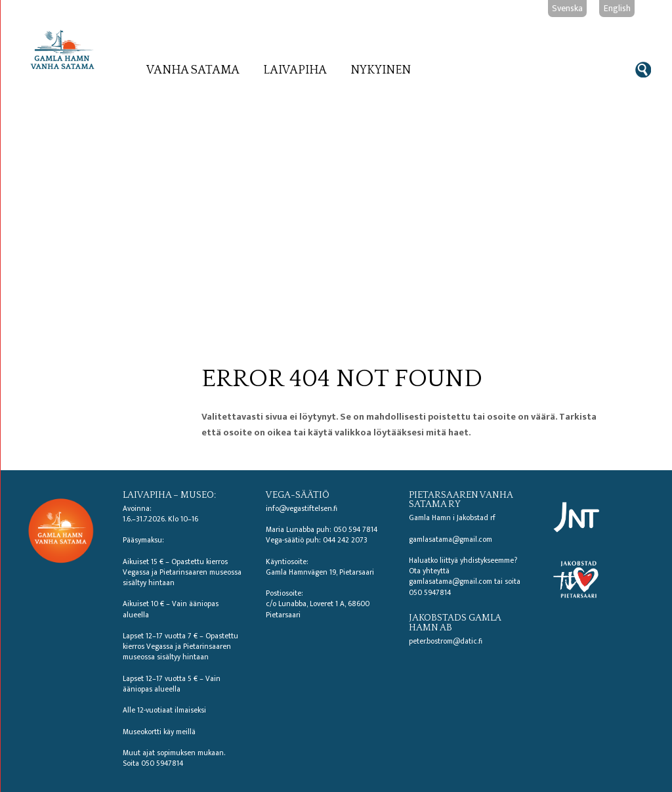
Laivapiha (295, 70)
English (617, 8)
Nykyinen (381, 70)
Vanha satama (193, 70)
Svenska (567, 8)
